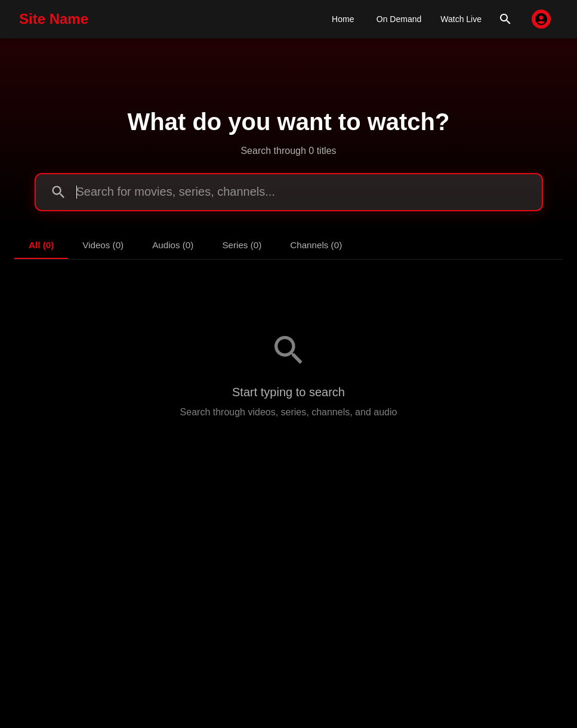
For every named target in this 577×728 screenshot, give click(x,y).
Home (343, 19)
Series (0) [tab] (242, 245)
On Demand (399, 19)
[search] (505, 19)
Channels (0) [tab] (316, 245)
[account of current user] (541, 19)
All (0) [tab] (41, 245)
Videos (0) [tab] (103, 245)
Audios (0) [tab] (173, 245)
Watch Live (461, 19)
